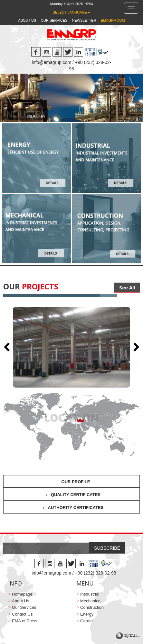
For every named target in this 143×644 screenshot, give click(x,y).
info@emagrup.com (52, 62)
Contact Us (22, 614)
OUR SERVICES (54, 20)
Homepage (22, 594)
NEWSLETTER (84, 20)
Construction (92, 607)
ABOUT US (27, 20)
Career (87, 621)
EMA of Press (25, 621)
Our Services (24, 607)
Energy (87, 614)
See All (127, 287)
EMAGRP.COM (113, 20)
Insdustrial (90, 594)
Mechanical (91, 601)
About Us (20, 601)
